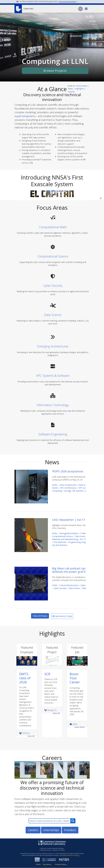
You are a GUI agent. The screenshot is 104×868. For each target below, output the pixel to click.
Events (55, 488)
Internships (51, 830)
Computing (28, 9)
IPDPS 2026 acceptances (68, 471)
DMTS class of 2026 (25, 678)
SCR (47, 674)
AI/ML (55, 485)
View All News (40, 616)
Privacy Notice (62, 865)
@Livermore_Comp (62, 616)
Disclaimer (48, 865)
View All (31, 736)
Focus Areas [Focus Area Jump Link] (81, 86)
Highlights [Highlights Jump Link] (79, 89)
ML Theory (85, 539)
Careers (33, 830)
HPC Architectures (68, 488)
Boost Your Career (75, 678)
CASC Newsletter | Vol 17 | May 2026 (76, 520)
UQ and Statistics (60, 545)
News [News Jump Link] (70, 89)
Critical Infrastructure (69, 585)
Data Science (85, 485)
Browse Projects (55, 71)
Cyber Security (60, 588)
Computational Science (62, 536)
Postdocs (70, 830)
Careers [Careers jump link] (71, 92)
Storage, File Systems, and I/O (78, 491)
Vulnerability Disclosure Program (70, 855)
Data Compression (68, 485)
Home (38, 865)
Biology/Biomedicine (69, 533)
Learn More (79, 727)
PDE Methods (60, 542)
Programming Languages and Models (85, 542)
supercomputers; (26, 116)
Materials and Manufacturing (65, 539)
